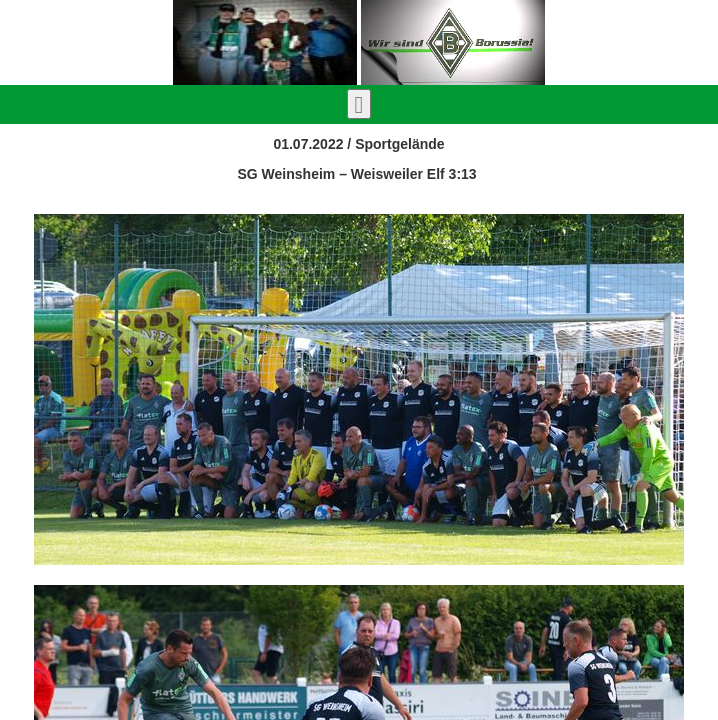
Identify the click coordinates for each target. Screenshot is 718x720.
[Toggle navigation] (359, 104)
